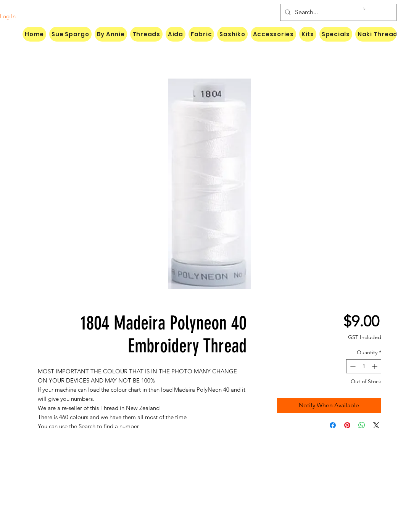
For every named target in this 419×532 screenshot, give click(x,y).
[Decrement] (352, 366)
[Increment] (375, 366)
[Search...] (338, 12)
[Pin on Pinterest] (347, 425)
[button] (364, 9)
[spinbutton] (364, 366)
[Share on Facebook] (333, 425)
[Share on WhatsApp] (362, 425)
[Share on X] (376, 425)
